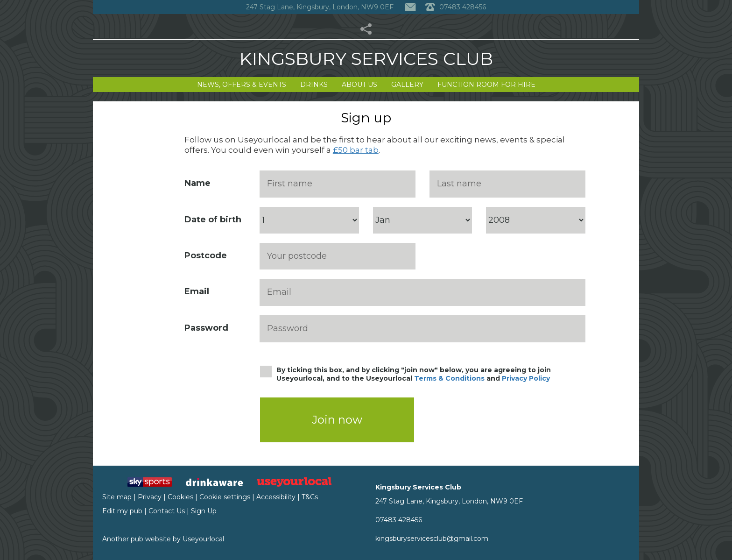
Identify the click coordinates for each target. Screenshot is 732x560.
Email (197, 291)
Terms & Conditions (449, 378)
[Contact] (410, 7)
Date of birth (213, 220)
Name (197, 183)
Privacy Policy (526, 378)
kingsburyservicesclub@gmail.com (432, 539)
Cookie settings (225, 497)
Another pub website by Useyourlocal (163, 539)
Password (206, 328)
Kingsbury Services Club (366, 59)
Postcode (206, 255)
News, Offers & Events (242, 85)
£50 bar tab (356, 150)
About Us (359, 85)
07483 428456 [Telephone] (456, 7)
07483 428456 (399, 520)
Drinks (314, 85)
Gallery (407, 85)
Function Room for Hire (486, 85)
